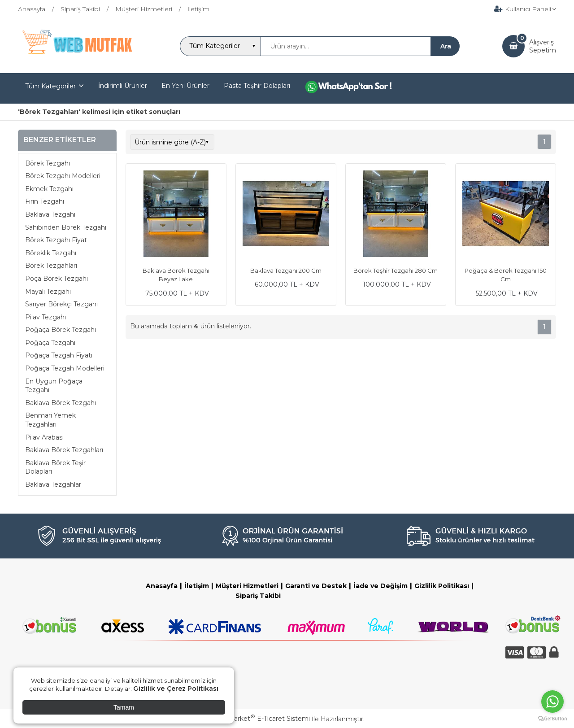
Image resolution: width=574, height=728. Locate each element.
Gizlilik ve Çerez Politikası (176, 689)
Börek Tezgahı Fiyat (56, 240)
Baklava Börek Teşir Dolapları (55, 467)
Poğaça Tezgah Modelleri (65, 368)
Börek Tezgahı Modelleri (63, 176)
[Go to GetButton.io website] (552, 719)
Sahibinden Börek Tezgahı (66, 227)
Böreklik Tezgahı (51, 253)
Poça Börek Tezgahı (57, 279)
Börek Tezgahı (48, 163)
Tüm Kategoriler (50, 86)
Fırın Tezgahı (45, 201)
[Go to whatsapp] (552, 702)
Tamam (124, 707)
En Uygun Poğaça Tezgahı (54, 386)
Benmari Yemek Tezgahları (50, 420)
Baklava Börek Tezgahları (64, 450)
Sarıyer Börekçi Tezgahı (61, 304)
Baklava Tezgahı (50, 214)
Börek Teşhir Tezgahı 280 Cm (396, 270)
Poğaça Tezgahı (50, 343)
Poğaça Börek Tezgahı (61, 330)
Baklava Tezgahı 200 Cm (286, 270)
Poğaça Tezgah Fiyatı (59, 355)
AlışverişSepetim (543, 46)
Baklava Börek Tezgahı (61, 403)
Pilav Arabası (44, 437)
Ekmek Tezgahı (49, 189)
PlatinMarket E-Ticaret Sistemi (260, 719)
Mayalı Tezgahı (48, 292)
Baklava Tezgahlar (53, 484)
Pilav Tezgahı (46, 317)
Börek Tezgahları (51, 266)
